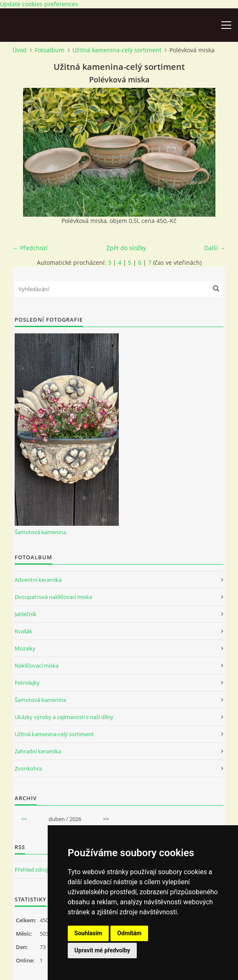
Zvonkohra (28, 768)
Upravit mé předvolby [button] (102, 950)
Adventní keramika (38, 580)
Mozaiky (25, 648)
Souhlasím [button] (88, 933)
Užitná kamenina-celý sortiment (117, 50)
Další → (215, 248)
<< (24, 819)
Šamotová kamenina (40, 532)
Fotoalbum (50, 50)
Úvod (20, 50)
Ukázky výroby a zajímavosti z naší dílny (64, 717)
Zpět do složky (126, 248)
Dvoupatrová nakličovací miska (53, 597)
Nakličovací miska (37, 665)
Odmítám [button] (129, 933)
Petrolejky (27, 683)
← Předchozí (30, 248)
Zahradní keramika (38, 751)
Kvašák (23, 631)
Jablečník (26, 614)
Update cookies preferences (39, 4)
